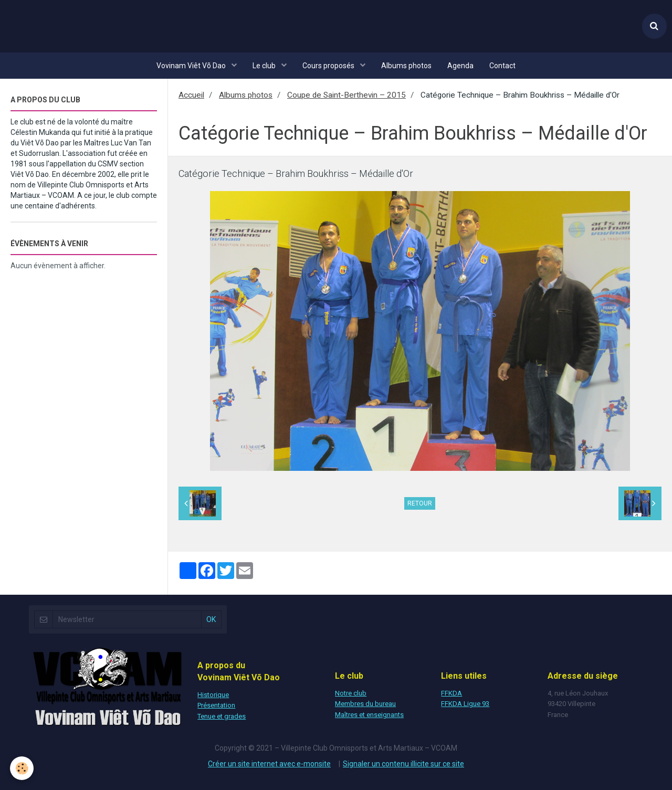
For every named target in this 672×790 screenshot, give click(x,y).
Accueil (191, 95)
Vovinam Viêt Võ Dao (192, 66)
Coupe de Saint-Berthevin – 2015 (346, 95)
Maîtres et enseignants (369, 715)
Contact (502, 66)
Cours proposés (329, 66)
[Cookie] (22, 768)
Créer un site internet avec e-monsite (269, 764)
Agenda (460, 66)
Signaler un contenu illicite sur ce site (403, 764)
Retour (420, 503)
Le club (265, 66)
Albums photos (406, 66)
